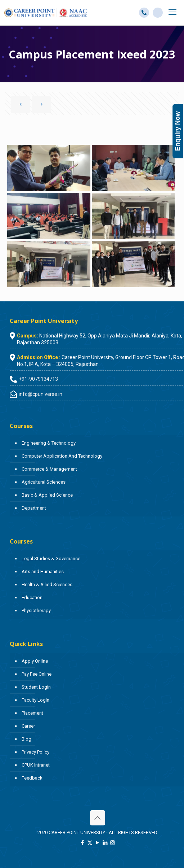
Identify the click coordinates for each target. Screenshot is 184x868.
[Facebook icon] (82, 843)
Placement (32, 713)
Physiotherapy (36, 610)
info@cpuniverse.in (41, 394)
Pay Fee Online (37, 674)
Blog (26, 739)
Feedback (32, 778)
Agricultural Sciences (44, 482)
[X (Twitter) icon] (90, 843)
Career (28, 726)
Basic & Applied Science (47, 495)
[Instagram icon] (113, 843)
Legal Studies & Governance (51, 559)
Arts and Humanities (43, 572)
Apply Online (35, 661)
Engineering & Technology (49, 443)
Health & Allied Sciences (47, 585)
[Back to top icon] (98, 818)
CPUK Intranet (36, 765)
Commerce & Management (49, 469)
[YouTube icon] (97, 843)
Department (34, 508)
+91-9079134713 (38, 379)
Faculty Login (35, 700)
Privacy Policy (35, 752)
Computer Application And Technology (62, 456)
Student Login (36, 687)
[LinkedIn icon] (105, 843)
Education (32, 597)
